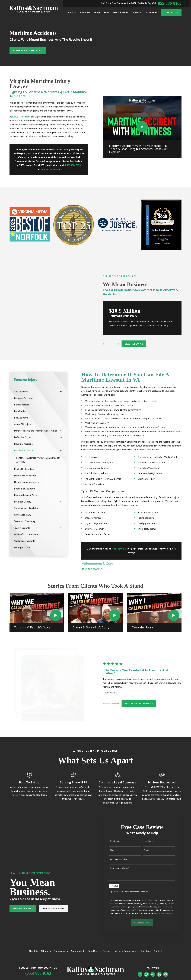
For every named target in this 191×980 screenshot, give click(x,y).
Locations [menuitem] (136, 12)
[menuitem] (36, 392)
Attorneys (46, 951)
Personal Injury (61, 951)
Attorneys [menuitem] (85, 12)
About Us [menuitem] (72, 12)
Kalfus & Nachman (21, 117)
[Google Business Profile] (153, 974)
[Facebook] (140, 974)
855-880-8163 (170, 3)
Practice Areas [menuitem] (120, 12)
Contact (158, 951)
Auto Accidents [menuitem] (101, 12)
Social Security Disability (100, 951)
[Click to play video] (142, 127)
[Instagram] (146, 974)
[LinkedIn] (159, 974)
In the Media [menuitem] (151, 12)
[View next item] (100, 259)
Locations (146, 951)
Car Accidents (78, 951)
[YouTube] (166, 974)
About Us (33, 951)
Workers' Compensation (127, 951)
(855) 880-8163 (38, 973)
